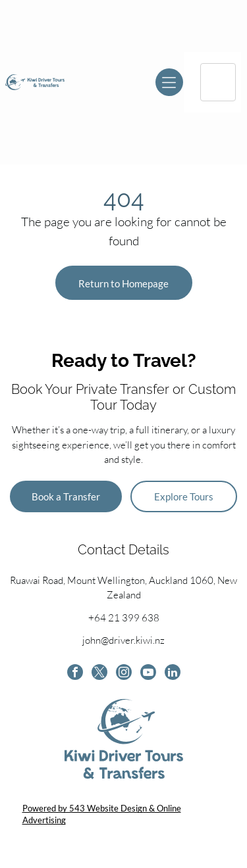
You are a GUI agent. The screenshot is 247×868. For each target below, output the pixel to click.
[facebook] (75, 674)
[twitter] (99, 674)
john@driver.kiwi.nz (123, 640)
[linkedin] (173, 674)
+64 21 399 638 (124, 618)
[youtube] (148, 674)
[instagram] (124, 674)
